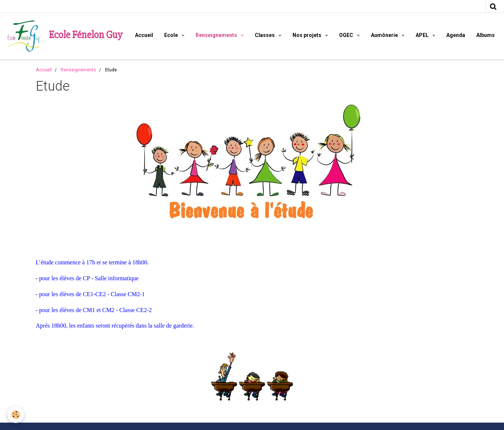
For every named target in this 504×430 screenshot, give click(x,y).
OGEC (347, 35)
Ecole (172, 35)
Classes (265, 35)
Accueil (144, 35)
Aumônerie (385, 35)
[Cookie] (16, 415)
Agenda (456, 35)
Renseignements (217, 35)
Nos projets (307, 35)
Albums (486, 35)
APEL (423, 35)
